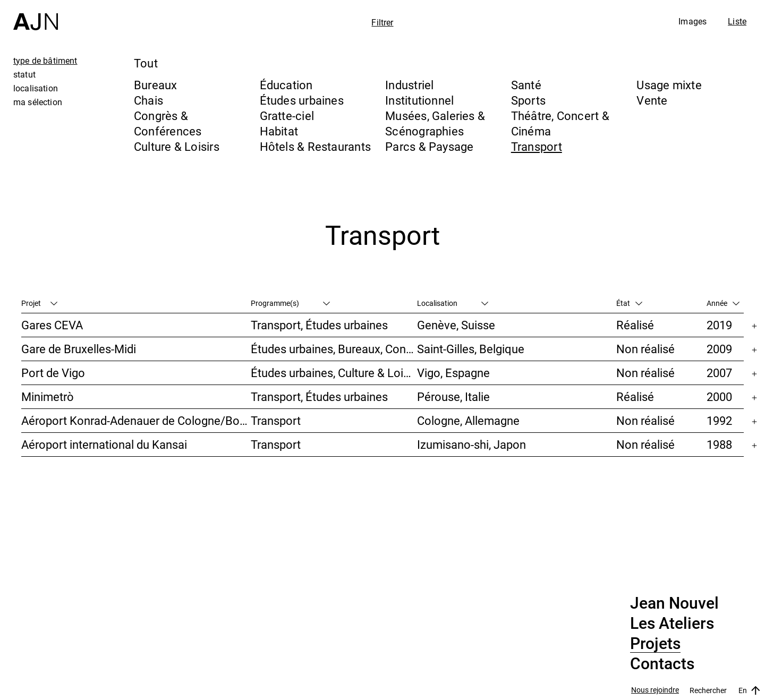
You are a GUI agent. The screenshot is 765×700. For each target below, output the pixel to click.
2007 (719, 373)
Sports (528, 100)
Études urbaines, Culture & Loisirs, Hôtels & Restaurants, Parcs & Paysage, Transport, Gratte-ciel (334, 373)
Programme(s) (290, 303)
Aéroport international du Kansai (104, 444)
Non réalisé (645, 349)
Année (723, 303)
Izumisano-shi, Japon (471, 444)
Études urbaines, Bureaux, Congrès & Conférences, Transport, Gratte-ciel (334, 349)
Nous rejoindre (655, 690)
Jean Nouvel (674, 603)
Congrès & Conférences (168, 123)
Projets (655, 644)
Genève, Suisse (456, 325)
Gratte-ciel (287, 116)
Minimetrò (48, 396)
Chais (148, 100)
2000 (719, 396)
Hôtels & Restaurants (315, 146)
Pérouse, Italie (453, 396)
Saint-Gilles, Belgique (471, 349)
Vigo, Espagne (453, 373)
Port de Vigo (53, 373)
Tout (146, 63)
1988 (719, 444)
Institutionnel (419, 100)
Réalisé (635, 325)
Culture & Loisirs (177, 146)
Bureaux (156, 85)
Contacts (662, 664)
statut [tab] (24, 74)
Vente (652, 100)
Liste (737, 21)
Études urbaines (302, 100)
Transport (537, 146)
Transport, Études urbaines (319, 325)
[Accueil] (36, 15)
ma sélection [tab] (38, 102)
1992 (719, 420)
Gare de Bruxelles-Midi (79, 349)
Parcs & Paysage (429, 146)
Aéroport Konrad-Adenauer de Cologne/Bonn (136, 420)
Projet (39, 303)
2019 (719, 325)
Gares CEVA (52, 325)
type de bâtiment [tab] (45, 61)
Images (692, 21)
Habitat (279, 131)
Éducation (286, 85)
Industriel (409, 85)
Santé (526, 85)
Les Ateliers (672, 624)
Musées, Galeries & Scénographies (435, 123)
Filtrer (382, 22)
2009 (719, 349)
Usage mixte (669, 85)
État (629, 303)
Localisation (453, 303)
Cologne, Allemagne (468, 420)
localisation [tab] (36, 88)
